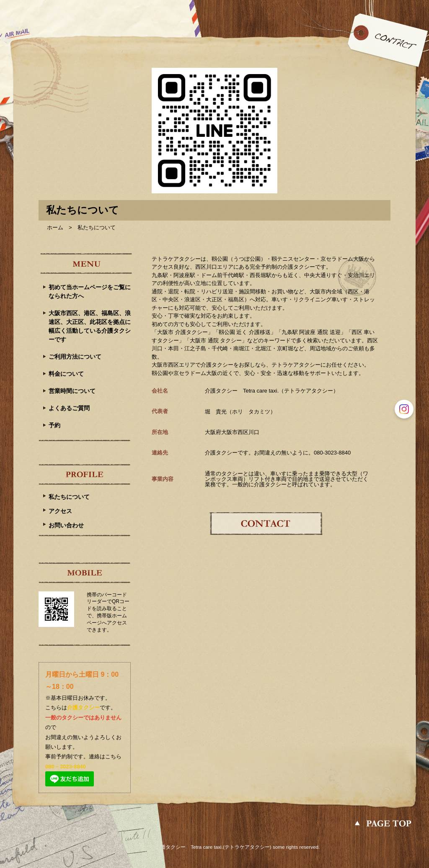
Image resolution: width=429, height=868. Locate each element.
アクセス (60, 511)
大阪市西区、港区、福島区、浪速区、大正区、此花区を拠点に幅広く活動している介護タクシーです (90, 326)
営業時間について (72, 391)
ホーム (55, 227)
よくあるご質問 (69, 408)
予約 (54, 425)
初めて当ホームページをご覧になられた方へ (90, 291)
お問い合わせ (66, 525)
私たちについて (69, 497)
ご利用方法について (75, 357)
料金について (66, 374)
